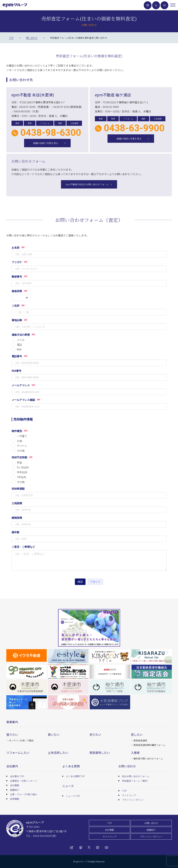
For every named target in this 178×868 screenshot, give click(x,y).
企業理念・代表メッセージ (24, 781)
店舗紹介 (15, 790)
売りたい (95, 734)
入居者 (135, 753)
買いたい (54, 734)
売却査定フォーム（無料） (136, 781)
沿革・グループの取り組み (24, 794)
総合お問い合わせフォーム (136, 776)
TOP (124, 791)
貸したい (137, 734)
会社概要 (15, 785)
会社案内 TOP (17, 776)
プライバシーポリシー (133, 800)
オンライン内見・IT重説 (21, 740)
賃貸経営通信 (140, 740)
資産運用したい (100, 753)
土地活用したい (58, 753)
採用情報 (15, 799)
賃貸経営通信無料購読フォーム (149, 745)
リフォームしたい (18, 753)
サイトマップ (129, 795)
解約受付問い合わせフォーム (148, 758)
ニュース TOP (73, 796)
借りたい (12, 734)
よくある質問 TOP (75, 776)
